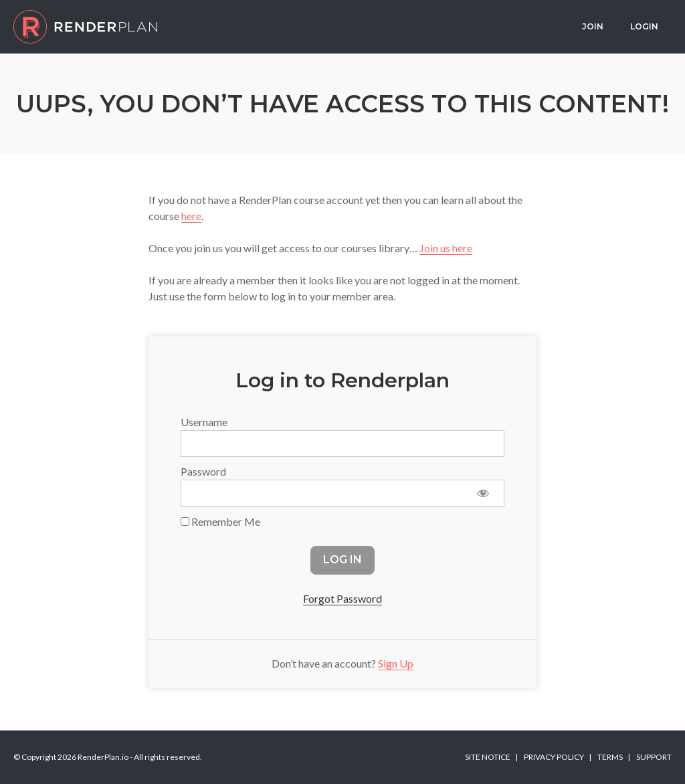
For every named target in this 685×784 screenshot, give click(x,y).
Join (593, 26)
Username (204, 422)
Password (203, 471)
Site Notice (488, 757)
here (191, 216)
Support (654, 757)
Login (644, 26)
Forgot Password (342, 598)
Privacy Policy (554, 757)
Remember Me (220, 521)
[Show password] (483, 493)
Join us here (446, 248)
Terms (610, 757)
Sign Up (396, 663)
